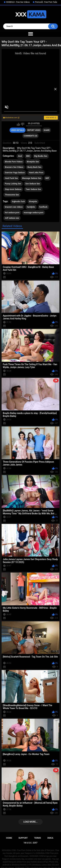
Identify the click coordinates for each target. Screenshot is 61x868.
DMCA (50, 838)
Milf (47, 178)
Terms (38, 838)
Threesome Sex (12, 195)
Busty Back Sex (34, 167)
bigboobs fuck (18, 202)
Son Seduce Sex (33, 184)
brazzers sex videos (14, 207)
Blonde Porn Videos (14, 162)
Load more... (31, 822)
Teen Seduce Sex (33, 189)
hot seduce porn (12, 213)
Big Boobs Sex (41, 156)
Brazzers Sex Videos (14, 167)
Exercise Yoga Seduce (15, 173)
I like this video (18, 124)
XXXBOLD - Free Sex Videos (18, 2)
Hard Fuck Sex (11, 178)
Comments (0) (31, 136)
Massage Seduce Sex (32, 178)
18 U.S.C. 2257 (31, 843)
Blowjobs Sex (33, 162)
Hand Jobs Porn (36, 173)
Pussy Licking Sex (13, 184)
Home (9, 838)
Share (47, 130)
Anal (20, 156)
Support (23, 838)
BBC (28, 156)
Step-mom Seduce (13, 189)
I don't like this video (23, 124)
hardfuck (43, 207)
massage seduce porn (34, 213)
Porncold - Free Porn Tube (46, 2)
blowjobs (33, 202)
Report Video (34, 130)
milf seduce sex (12, 218)
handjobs (31, 207)
